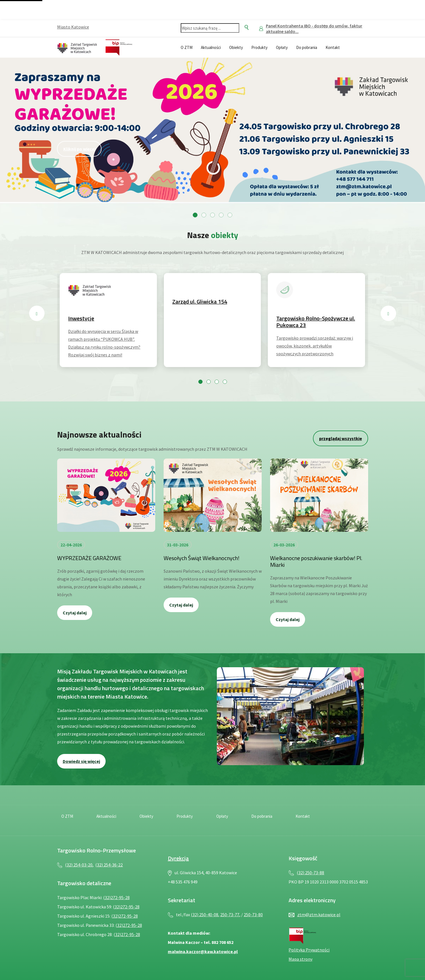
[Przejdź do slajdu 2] (204, 215)
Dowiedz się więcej (81, 761)
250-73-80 (253, 915)
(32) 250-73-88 (310, 873)
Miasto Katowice (73, 27)
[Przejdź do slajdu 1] (195, 215)
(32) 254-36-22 (109, 865)
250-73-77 (230, 915)
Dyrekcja (178, 858)
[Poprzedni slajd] (37, 313)
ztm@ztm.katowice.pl (319, 915)
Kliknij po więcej (79, 149)
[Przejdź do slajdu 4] (221, 215)
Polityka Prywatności (309, 950)
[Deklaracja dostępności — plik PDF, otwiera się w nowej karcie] (350, 47)
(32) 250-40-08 (205, 915)
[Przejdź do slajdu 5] (230, 215)
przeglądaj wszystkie (341, 438)
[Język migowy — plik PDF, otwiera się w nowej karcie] (363, 47)
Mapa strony (300, 959)
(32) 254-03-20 (79, 865)
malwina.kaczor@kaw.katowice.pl (203, 951)
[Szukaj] (247, 27)
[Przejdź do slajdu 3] (212, 215)
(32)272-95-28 (116, 897)
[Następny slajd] (388, 313)
